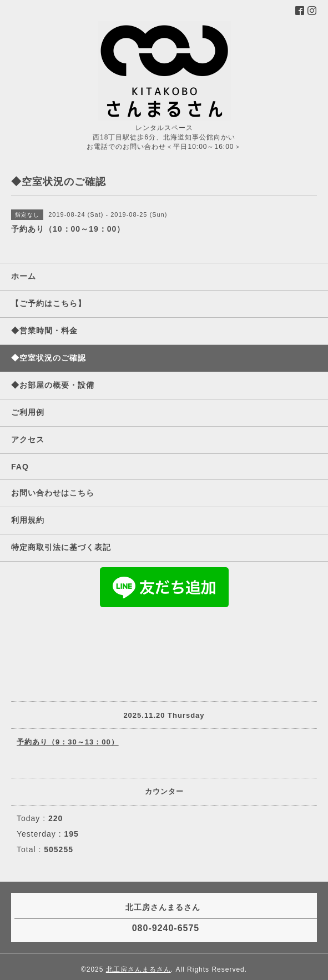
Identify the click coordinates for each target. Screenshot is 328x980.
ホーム (24, 276)
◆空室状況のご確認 (49, 358)
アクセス (28, 439)
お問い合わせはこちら (53, 493)
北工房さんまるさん (138, 969)
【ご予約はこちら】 (49, 303)
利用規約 (28, 520)
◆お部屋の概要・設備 (53, 385)
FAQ (20, 467)
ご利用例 (28, 412)
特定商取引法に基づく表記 (61, 547)
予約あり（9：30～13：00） (68, 742)
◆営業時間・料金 (44, 331)
